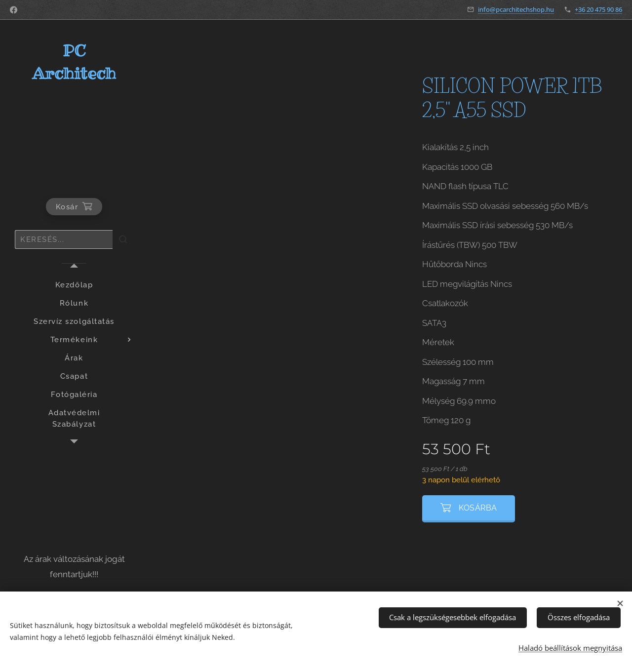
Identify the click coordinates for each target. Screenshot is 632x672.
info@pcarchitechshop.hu (516, 9)
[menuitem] (74, 285)
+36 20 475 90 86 (598, 9)
